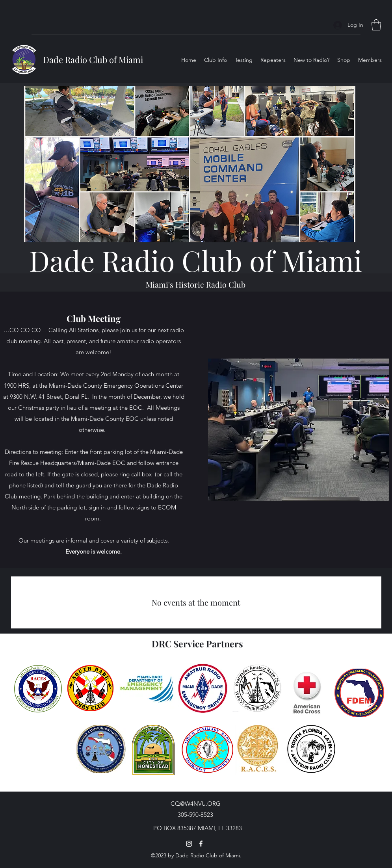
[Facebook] (201, 844)
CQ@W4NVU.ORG (196, 804)
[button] (376, 25)
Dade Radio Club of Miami (93, 59)
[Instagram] (189, 844)
